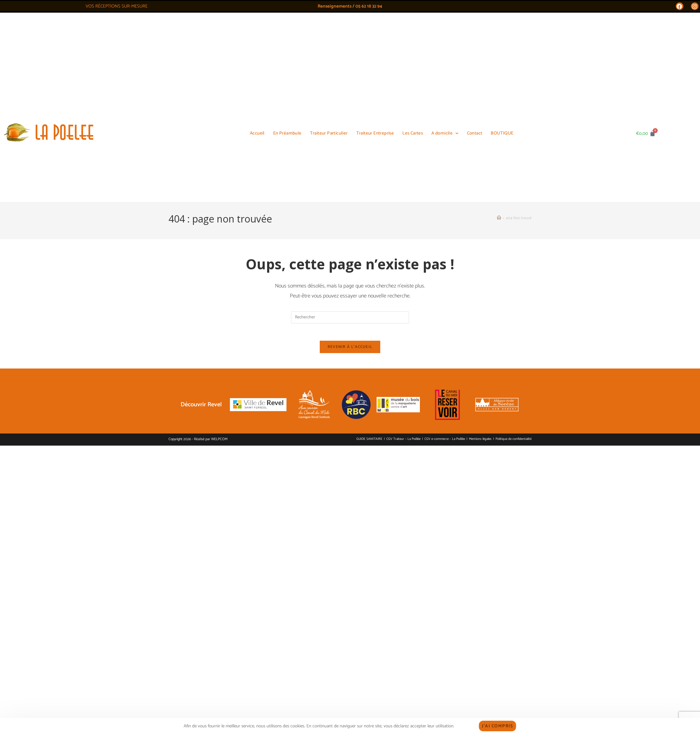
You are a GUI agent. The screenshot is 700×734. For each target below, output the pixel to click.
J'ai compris (497, 726)
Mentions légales (480, 277)
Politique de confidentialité (514, 277)
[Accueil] (499, 55)
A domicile (445, 28)
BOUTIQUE (502, 27)
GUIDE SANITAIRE (369, 277)
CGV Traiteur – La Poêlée (403, 277)
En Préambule (287, 27)
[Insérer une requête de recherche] (350, 154)
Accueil (257, 27)
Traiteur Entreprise (375, 27)
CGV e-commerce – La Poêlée (445, 277)
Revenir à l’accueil (350, 185)
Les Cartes (413, 27)
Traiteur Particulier (329, 27)
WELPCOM (219, 277)
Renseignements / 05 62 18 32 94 (350, 6)
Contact (475, 27)
